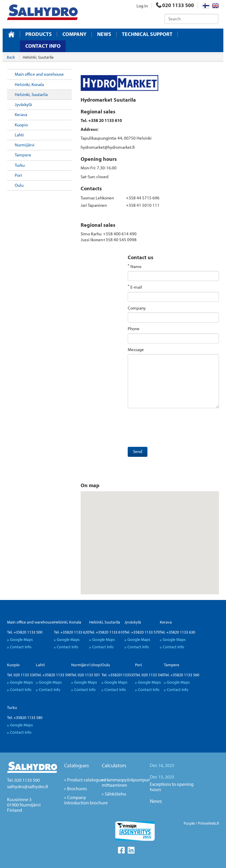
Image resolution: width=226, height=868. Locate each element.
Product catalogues (86, 780)
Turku (20, 165)
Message (136, 349)
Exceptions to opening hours (172, 787)
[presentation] (172, 429)
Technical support (147, 34)
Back (11, 57)
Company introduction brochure (86, 800)
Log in (142, 6)
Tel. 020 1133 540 (149, 675)
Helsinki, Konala (29, 84)
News (104, 34)
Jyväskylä (23, 104)
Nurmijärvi (25, 145)
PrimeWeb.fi (208, 823)
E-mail (136, 287)
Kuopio (21, 125)
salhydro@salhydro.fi (28, 786)
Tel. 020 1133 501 (86, 675)
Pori (18, 175)
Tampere (23, 155)
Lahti (19, 135)
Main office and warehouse (39, 74)
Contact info (43, 46)
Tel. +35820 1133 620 (72, 632)
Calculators (114, 765)
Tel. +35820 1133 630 (177, 632)
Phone (134, 329)
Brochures (77, 788)
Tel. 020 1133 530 (21, 675)
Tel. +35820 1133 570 (142, 632)
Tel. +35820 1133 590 (54, 675)
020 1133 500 (175, 5)
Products (39, 34)
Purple (189, 823)
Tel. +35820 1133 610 (107, 632)
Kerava (21, 114)
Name (136, 266)
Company (74, 34)
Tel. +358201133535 (118, 675)
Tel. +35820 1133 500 (25, 632)
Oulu (19, 185)
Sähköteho (116, 794)
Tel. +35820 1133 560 (182, 675)
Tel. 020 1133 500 (23, 780)
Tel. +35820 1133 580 (25, 717)
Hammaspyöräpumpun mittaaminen (126, 782)
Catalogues (77, 765)
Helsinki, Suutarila (31, 94)
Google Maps (21, 639)
